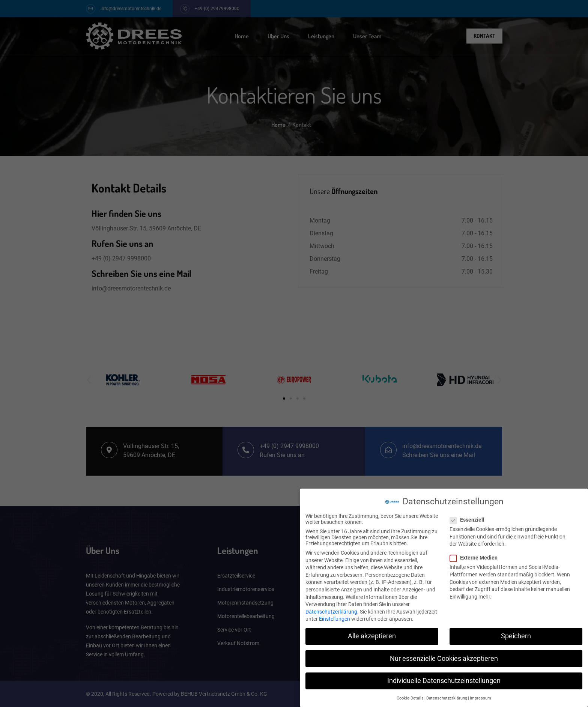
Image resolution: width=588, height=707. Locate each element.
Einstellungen (335, 617)
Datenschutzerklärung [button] (447, 696)
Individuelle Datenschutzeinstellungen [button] (444, 678)
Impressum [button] (480, 696)
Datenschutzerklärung (331, 609)
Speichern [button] (516, 634)
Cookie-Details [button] (410, 696)
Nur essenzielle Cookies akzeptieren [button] (444, 656)
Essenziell (469, 517)
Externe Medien (476, 555)
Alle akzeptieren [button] (372, 634)
